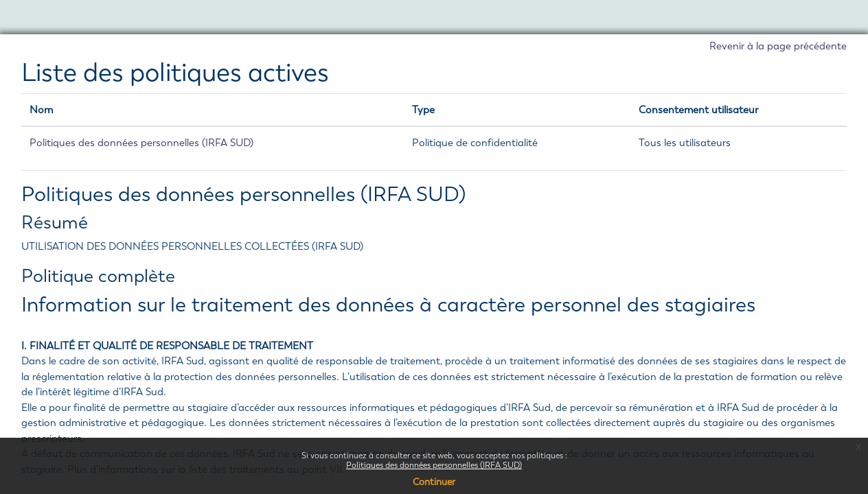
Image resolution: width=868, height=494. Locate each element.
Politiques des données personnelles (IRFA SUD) (434, 465)
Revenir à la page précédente (778, 46)
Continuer (434, 482)
